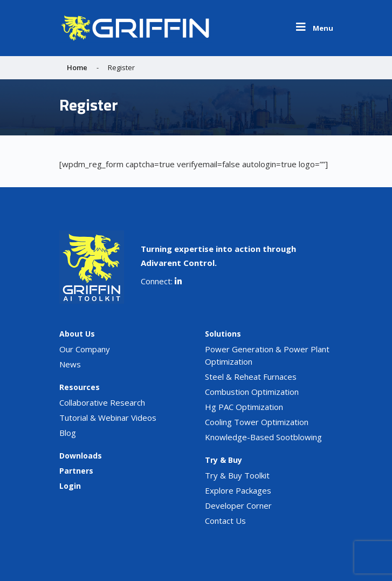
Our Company (85, 349)
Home (77, 67)
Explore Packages (238, 490)
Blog (68, 433)
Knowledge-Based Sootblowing (263, 437)
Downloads (81, 456)
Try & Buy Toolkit (237, 475)
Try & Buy (223, 460)
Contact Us (225, 521)
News (70, 364)
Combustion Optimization (252, 392)
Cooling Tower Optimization (257, 422)
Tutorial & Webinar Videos (108, 418)
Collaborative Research (102, 402)
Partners (76, 471)
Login (70, 486)
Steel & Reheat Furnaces (251, 377)
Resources (80, 387)
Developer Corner (238, 505)
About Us (77, 334)
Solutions (223, 334)
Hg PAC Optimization (244, 407)
